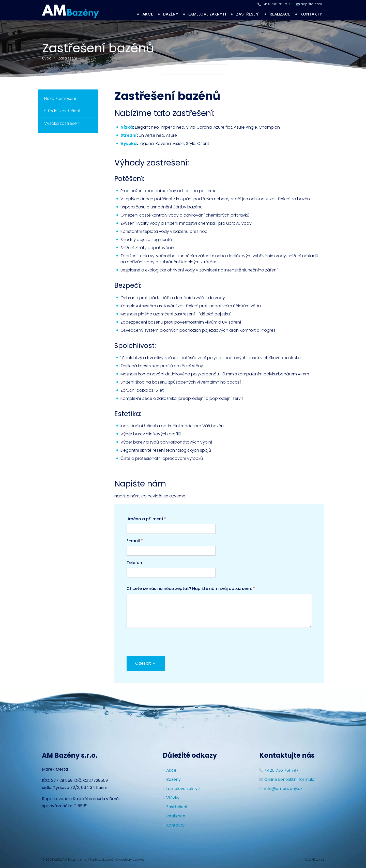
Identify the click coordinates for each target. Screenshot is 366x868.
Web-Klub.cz (314, 859)
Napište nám (311, 4)
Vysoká (129, 143)
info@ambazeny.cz (283, 789)
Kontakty (311, 14)
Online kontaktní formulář (290, 779)
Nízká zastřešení (60, 98)
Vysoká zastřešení (62, 123)
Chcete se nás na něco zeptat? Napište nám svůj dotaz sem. (191, 589)
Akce (148, 14)
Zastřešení (248, 14)
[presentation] (165, 642)
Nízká (127, 127)
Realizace (280, 14)
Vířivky (173, 798)
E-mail (135, 541)
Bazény (171, 14)
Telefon (134, 563)
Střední (129, 135)
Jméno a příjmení (146, 519)
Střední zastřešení (62, 111)
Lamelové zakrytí (207, 14)
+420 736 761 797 (276, 4)
